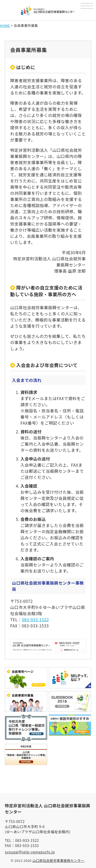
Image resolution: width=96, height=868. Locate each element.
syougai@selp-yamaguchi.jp (30, 852)
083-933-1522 (35, 619)
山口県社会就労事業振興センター (58, 860)
